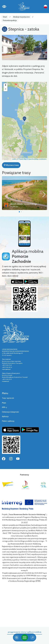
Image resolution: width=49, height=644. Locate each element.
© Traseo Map (22, 159)
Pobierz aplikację (8, 421)
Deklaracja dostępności (10, 412)
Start (5, 17)
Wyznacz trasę (11, 165)
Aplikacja (5, 416)
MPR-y (4, 407)
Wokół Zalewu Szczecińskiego (24, 204)
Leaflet (14, 159)
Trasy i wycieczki (8, 398)
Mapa (4, 403)
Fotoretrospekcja (10, 20)
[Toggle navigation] (25, 637)
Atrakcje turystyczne (21, 17)
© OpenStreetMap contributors (37, 159)
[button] (24, 119)
